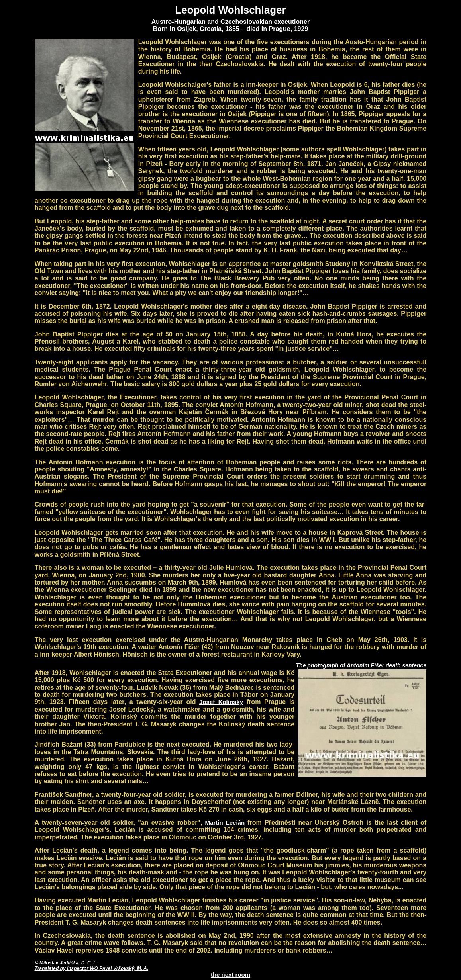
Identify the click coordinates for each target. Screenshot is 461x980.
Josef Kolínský (221, 702)
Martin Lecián (225, 823)
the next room (231, 975)
